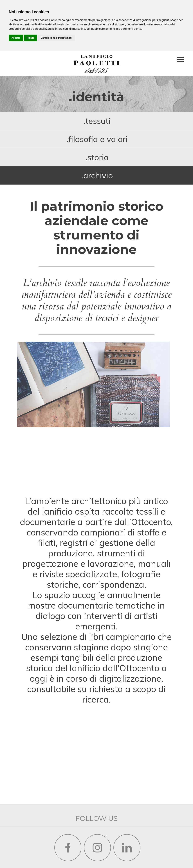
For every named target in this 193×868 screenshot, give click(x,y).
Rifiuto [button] (31, 38)
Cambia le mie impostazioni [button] (56, 38)
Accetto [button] (16, 38)
